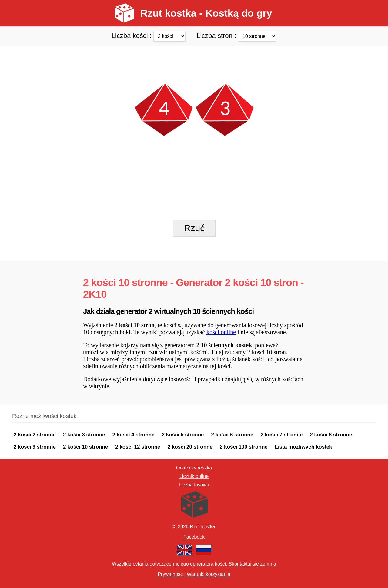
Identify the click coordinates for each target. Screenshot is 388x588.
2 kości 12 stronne (138, 447)
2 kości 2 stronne (35, 435)
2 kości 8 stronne (331, 435)
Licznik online (194, 476)
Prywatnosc (170, 574)
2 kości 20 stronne (190, 447)
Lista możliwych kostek (304, 447)
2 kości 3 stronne (84, 435)
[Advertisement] (194, 60)
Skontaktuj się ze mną (252, 564)
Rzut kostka (202, 527)
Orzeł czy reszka (194, 468)
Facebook (194, 537)
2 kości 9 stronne (35, 447)
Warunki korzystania (208, 574)
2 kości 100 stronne (244, 447)
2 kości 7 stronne (281, 435)
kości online (221, 332)
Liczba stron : (236, 35)
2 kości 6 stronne (232, 435)
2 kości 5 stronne (183, 435)
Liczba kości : (149, 35)
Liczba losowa (194, 485)
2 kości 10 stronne (85, 447)
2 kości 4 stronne (134, 435)
